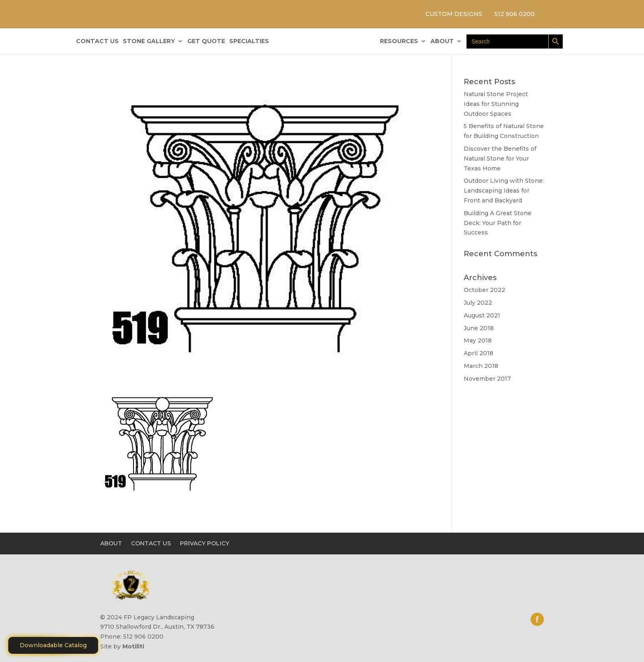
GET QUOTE (206, 41)
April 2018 (478, 353)
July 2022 (478, 303)
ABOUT (442, 41)
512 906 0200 (515, 14)
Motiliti (133, 646)
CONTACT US (97, 41)
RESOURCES (399, 41)
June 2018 (479, 328)
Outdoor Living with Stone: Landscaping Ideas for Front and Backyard (504, 191)
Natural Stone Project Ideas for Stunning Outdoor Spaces (496, 104)
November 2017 (487, 379)
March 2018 (481, 366)
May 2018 (478, 340)
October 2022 (484, 290)
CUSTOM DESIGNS (454, 14)
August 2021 (482, 315)
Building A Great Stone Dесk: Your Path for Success (498, 223)
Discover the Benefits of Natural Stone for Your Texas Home (500, 159)
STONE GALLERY (149, 41)
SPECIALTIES (249, 41)
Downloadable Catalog (53, 645)
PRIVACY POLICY (205, 543)
